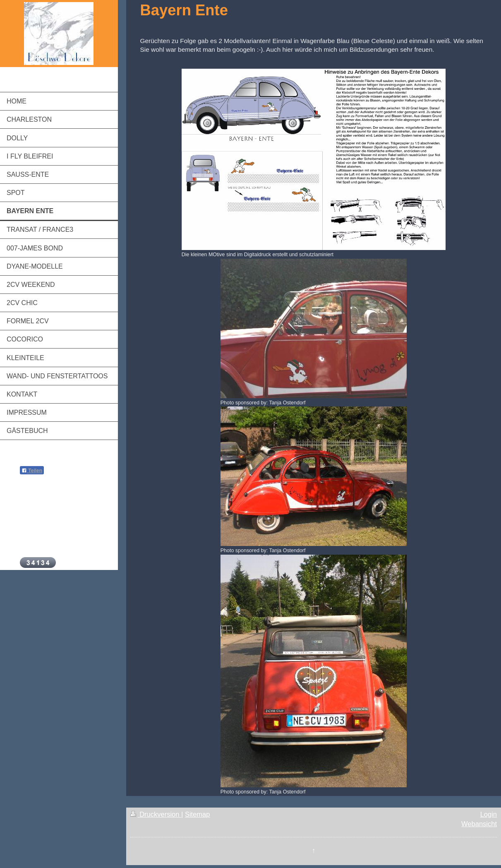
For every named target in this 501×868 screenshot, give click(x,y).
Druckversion (156, 814)
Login (489, 814)
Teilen (32, 471)
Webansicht (479, 824)
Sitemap (198, 814)
